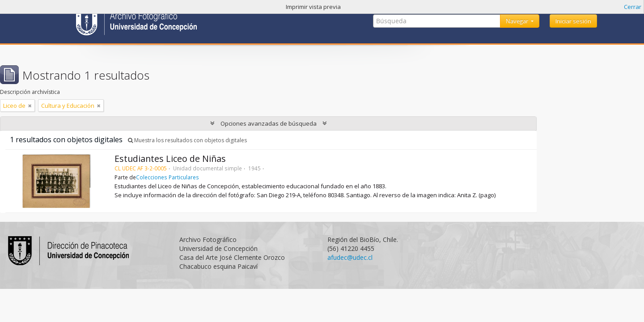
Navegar (518, 21)
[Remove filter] (30, 106)
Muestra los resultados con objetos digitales (187, 140)
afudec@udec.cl (350, 257)
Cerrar (633, 7)
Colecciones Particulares (167, 177)
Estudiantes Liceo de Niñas (170, 159)
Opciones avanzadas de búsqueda (269, 123)
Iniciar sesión (573, 21)
